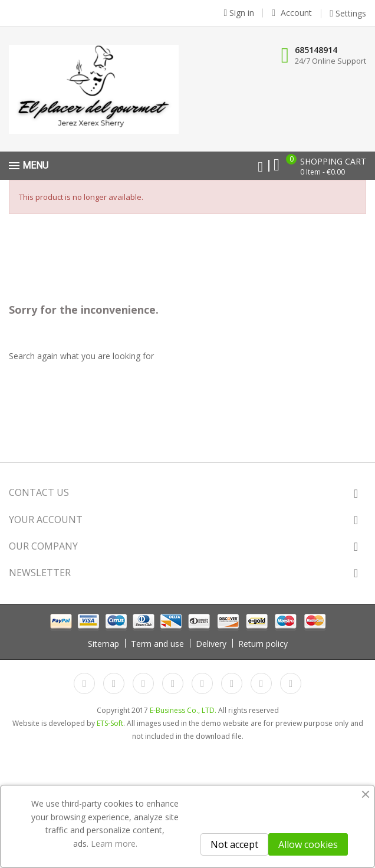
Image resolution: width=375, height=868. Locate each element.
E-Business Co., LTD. (183, 710)
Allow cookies (308, 844)
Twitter (114, 683)
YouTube (173, 683)
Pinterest (202, 683)
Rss (143, 683)
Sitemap (103, 644)
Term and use (157, 644)
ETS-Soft (110, 723)
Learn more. (114, 844)
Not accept (234, 844)
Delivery (211, 644)
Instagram (261, 683)
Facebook (84, 683)
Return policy (263, 644)
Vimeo (232, 683)
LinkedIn (291, 683)
